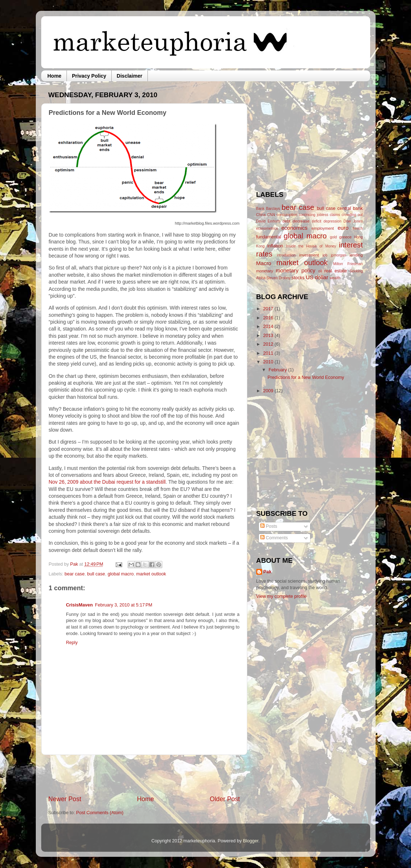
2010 (269, 362)
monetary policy (296, 270)
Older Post (225, 799)
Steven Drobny (279, 278)
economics (294, 228)
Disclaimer (130, 76)
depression (332, 221)
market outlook (151, 574)
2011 (269, 353)
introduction (286, 255)
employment (323, 228)
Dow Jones (353, 221)
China (261, 215)
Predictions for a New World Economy (306, 377)
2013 (269, 336)
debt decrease (296, 221)
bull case (96, 574)
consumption (287, 215)
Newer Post (65, 799)
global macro (121, 574)
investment (309, 255)
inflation (275, 246)
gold (333, 237)
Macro (264, 263)
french (358, 228)
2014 (269, 327)
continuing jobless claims (319, 215)
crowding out (352, 215)
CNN (271, 215)
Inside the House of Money (311, 246)
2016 (269, 318)
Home (54, 76)
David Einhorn (268, 221)
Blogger (251, 841)
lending (356, 255)
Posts (269, 526)
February (278, 370)
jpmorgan (338, 255)
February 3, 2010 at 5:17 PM (124, 605)
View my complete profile (282, 596)
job (325, 255)
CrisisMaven (80, 605)
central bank (350, 208)
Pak (75, 564)
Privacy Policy (89, 76)
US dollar (317, 277)
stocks (298, 278)
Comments (274, 538)
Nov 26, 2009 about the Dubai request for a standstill (107, 482)
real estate (336, 271)
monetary (265, 271)
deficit (317, 221)
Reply (72, 643)
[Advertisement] (144, 775)
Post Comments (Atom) (100, 813)
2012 (269, 344)
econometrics (267, 228)
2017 (269, 309)
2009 (269, 391)
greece (345, 237)
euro (343, 228)
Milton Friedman (348, 264)
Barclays (273, 209)
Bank (260, 209)
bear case (75, 574)
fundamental (269, 237)
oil (320, 271)
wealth (335, 278)
